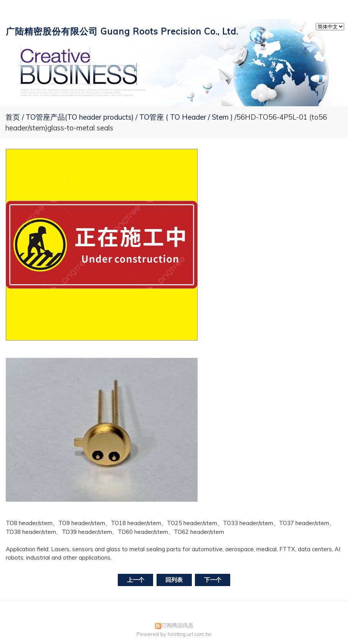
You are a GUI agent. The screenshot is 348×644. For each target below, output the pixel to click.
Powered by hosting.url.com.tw (174, 634)
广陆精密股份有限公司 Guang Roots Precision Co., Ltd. (122, 31)
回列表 (174, 580)
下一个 (213, 580)
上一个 (136, 580)
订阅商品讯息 (177, 625)
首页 (13, 117)
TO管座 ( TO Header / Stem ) (186, 117)
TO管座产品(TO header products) (81, 117)
